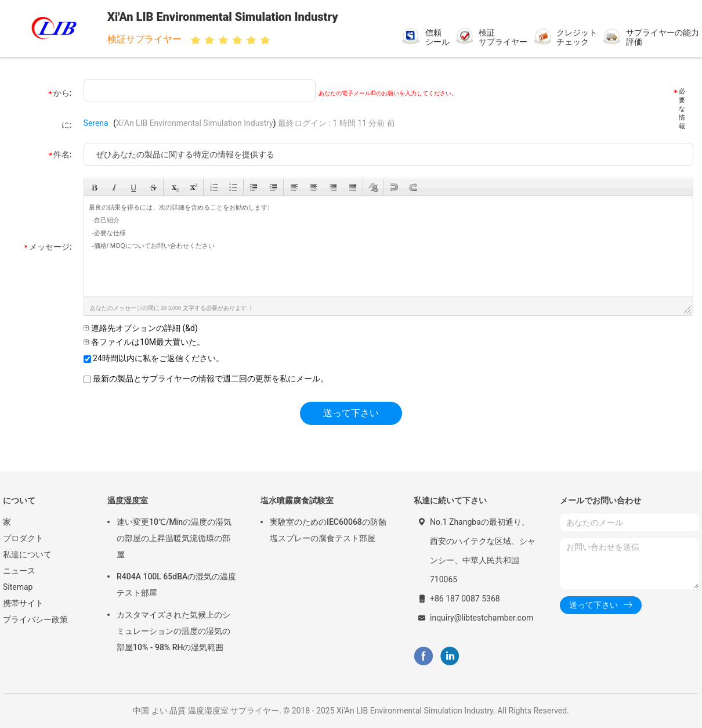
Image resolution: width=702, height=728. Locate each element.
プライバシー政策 (35, 619)
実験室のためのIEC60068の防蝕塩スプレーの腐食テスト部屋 (328, 530)
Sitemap (18, 587)
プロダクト (23, 538)
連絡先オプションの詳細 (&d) (141, 328)
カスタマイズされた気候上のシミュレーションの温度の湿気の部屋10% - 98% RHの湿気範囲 (173, 631)
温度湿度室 (128, 500)
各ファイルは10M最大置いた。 (144, 342)
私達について (27, 554)
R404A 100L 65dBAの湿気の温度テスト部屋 (176, 585)
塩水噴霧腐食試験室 (297, 500)
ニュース (19, 571)
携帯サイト (23, 603)
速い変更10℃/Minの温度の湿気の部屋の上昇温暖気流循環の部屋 (174, 538)
